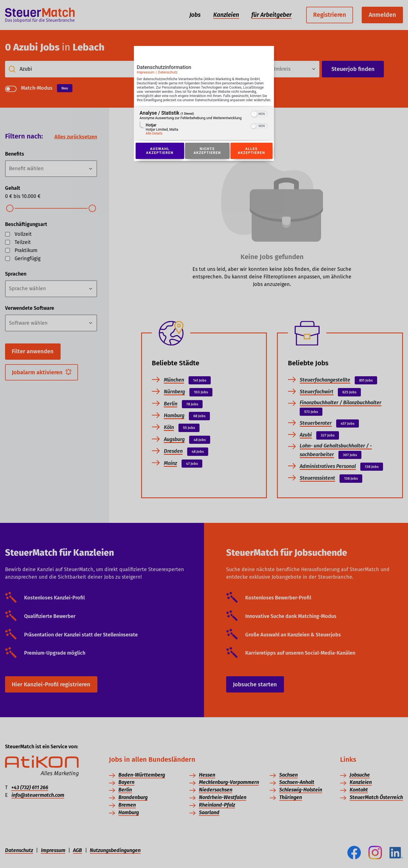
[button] (254, 120)
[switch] (259, 120)
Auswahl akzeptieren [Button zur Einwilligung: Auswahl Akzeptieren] (160, 157)
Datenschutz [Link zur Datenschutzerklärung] (168, 74)
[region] (204, 130)
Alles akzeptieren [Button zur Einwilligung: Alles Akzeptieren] (251, 157)
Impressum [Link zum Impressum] (145, 74)
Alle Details (154, 140)
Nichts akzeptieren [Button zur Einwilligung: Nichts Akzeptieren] (207, 157)
